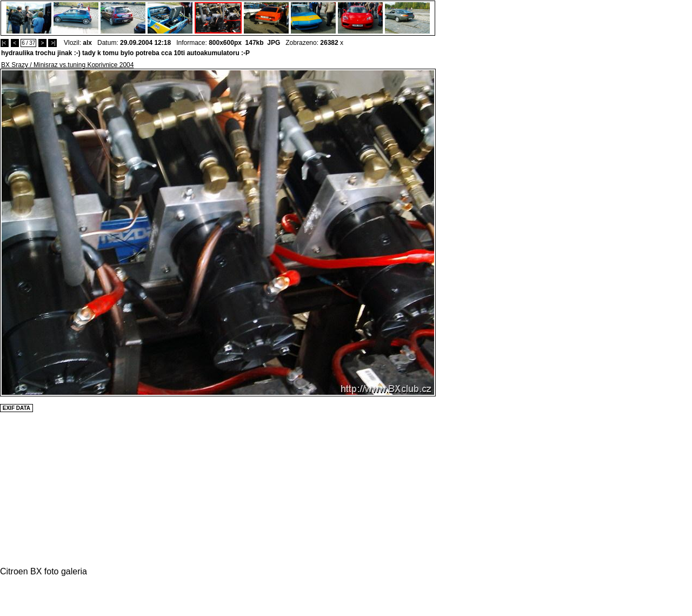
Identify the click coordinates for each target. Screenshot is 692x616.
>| (52, 43)
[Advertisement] (468, 231)
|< (5, 43)
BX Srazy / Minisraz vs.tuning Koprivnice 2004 (67, 65)
